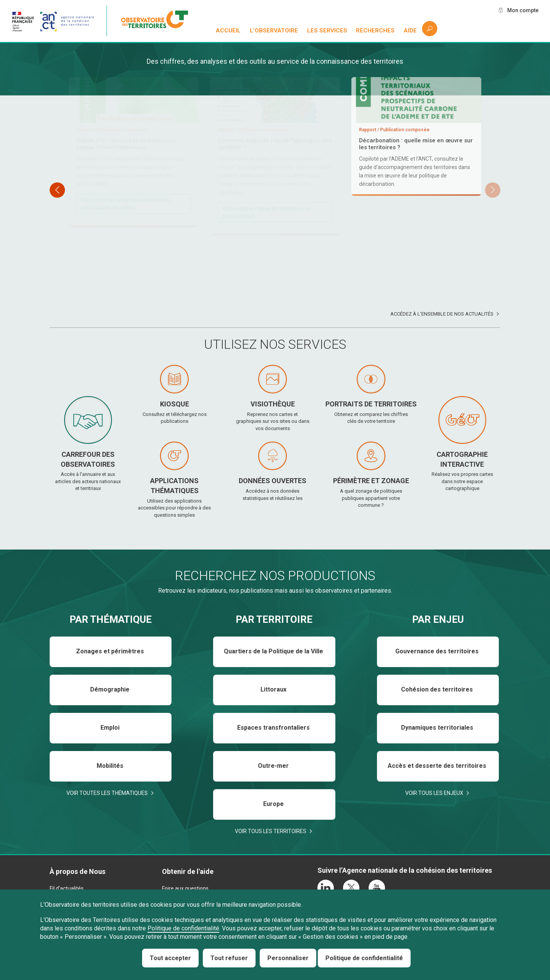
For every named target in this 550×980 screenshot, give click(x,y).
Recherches (375, 31)
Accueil (228, 31)
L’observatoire (274, 31)
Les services (327, 31)
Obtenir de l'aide (188, 871)
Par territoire (274, 619)
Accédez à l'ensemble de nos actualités (442, 314)
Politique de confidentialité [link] (364, 958)
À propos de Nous (78, 871)
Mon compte (523, 10)
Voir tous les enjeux (434, 793)
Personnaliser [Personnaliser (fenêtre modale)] (288, 958)
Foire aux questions (185, 888)
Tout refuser (229, 958)
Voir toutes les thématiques (107, 793)
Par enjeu (438, 619)
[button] (493, 190)
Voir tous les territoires (271, 831)
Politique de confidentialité (183, 928)
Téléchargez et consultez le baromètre (271, 243)
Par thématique (111, 619)
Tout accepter (170, 958)
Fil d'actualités (67, 888)
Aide (410, 31)
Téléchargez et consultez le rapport (126, 204)
